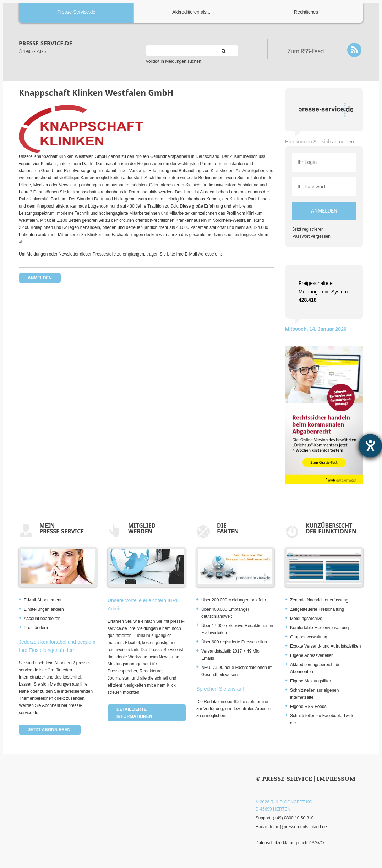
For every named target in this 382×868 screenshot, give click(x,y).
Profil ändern (36, 628)
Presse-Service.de (76, 12)
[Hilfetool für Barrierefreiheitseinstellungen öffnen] (370, 446)
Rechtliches (306, 12)
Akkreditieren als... (191, 12)
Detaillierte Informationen (134, 713)
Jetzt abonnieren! (50, 730)
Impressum (336, 779)
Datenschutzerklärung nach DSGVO (290, 843)
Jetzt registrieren (308, 229)
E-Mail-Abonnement (43, 600)
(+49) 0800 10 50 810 (293, 818)
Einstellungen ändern (44, 609)
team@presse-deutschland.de (298, 827)
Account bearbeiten (42, 619)
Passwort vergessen (311, 236)
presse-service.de (45, 43)
